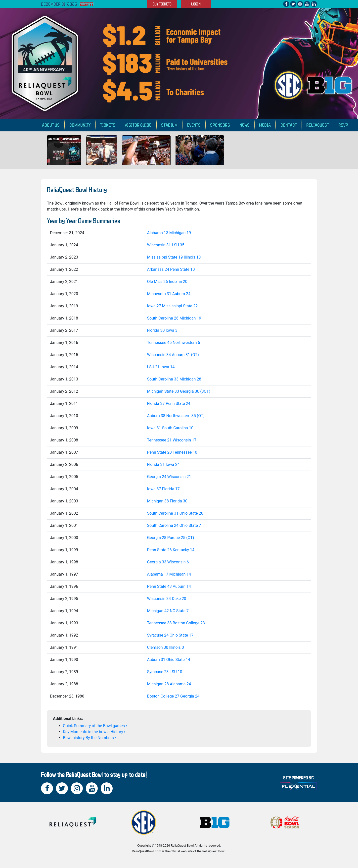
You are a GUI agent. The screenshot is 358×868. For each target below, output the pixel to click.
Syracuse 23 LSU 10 (165, 672)
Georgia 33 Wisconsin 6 (168, 562)
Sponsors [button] (220, 125)
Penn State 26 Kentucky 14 (171, 550)
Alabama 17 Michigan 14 (169, 574)
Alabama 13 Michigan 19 (169, 233)
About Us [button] (51, 125)
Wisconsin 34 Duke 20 (167, 599)
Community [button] (80, 125)
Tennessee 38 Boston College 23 (176, 623)
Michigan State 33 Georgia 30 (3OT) (179, 391)
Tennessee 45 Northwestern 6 (174, 343)
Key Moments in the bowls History (93, 732)
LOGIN (196, 4)
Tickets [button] (108, 125)
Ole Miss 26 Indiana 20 (167, 282)
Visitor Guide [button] (138, 125)
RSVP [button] (343, 125)
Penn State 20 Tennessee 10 (172, 452)
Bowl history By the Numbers (88, 738)
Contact (289, 125)
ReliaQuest (318, 125)
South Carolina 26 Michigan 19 (174, 318)
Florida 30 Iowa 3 (162, 330)
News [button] (245, 125)
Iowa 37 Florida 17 (163, 489)
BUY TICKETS (162, 4)
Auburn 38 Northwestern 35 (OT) (176, 416)
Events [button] (194, 125)
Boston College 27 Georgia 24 (173, 696)
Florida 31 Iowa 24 (163, 464)
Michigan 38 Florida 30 (167, 501)
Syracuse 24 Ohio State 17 (170, 635)
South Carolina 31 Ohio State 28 (175, 513)
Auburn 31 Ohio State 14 (169, 660)
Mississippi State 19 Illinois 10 (174, 257)
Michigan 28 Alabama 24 (169, 684)
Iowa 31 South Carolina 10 (170, 428)
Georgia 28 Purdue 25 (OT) (171, 538)
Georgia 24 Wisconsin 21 (169, 477)
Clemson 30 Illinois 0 (166, 647)
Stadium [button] (169, 125)
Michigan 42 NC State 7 (168, 611)
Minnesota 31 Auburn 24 (169, 294)
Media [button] (265, 125)
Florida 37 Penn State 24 (169, 404)
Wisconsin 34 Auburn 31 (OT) (173, 355)
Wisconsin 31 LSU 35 (166, 245)
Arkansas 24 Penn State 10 (171, 269)
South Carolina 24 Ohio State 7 (174, 525)
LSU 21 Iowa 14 (161, 367)
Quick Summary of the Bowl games (94, 726)
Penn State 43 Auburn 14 (169, 586)
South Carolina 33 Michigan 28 (174, 379)
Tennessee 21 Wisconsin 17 (172, 440)
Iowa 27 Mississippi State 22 (173, 306)
